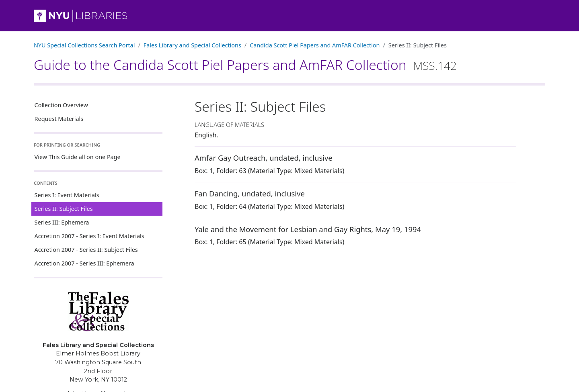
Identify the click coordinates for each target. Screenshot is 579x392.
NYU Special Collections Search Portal (84, 45)
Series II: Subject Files (64, 209)
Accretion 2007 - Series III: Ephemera (84, 263)
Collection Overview (61, 105)
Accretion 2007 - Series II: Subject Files (86, 250)
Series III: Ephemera (62, 222)
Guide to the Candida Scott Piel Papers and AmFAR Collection (245, 65)
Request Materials (59, 119)
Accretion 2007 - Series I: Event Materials (89, 236)
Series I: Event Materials (67, 195)
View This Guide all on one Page (78, 157)
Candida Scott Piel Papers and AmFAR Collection (315, 45)
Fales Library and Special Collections (192, 45)
